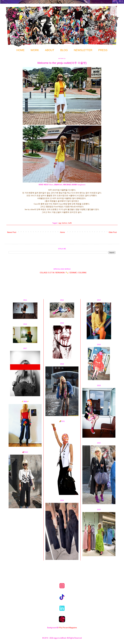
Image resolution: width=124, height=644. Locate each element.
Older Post (113, 232)
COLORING (82, 273)
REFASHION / (61, 273)
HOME (21, 50)
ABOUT (50, 50)
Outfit (70, 223)
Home (62, 232)
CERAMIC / (74, 273)
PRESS (103, 50)
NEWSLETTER (83, 50)
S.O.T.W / (52, 273)
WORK (35, 50)
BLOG (64, 50)
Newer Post (12, 232)
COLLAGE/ (44, 273)
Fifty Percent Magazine (68, 628)
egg (60, 223)
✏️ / (68, 273)
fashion (64, 223)
